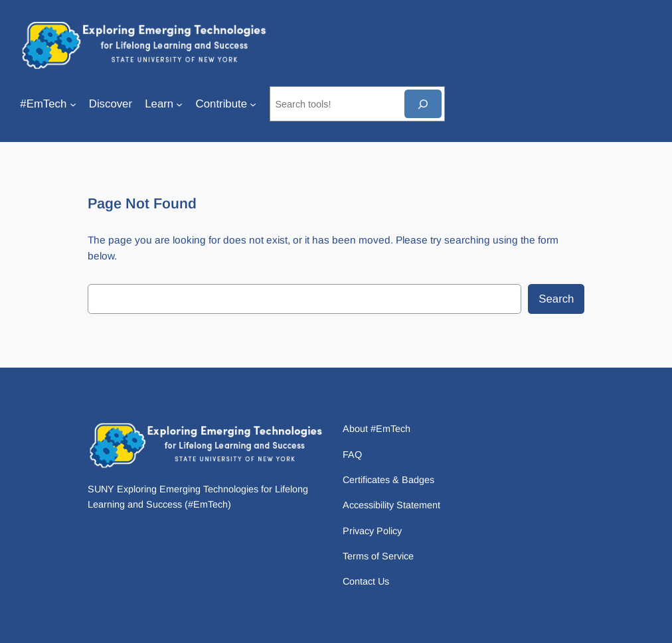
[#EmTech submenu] (73, 104)
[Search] (423, 104)
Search (556, 299)
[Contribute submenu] (253, 104)
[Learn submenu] (179, 104)
